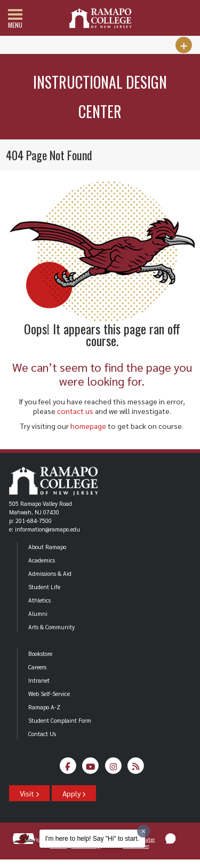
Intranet (39, 680)
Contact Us (42, 734)
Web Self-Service (49, 694)
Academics (42, 560)
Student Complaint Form (60, 720)
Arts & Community (51, 627)
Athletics (39, 600)
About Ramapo (47, 547)
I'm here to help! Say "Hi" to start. (92, 839)
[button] (171, 839)
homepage (88, 426)
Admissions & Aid (50, 573)
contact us (75, 411)
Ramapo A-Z (44, 707)
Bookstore (40, 654)
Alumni (38, 613)
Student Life (44, 587)
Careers (37, 667)
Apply (74, 793)
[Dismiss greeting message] (143, 831)
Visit (29, 793)
